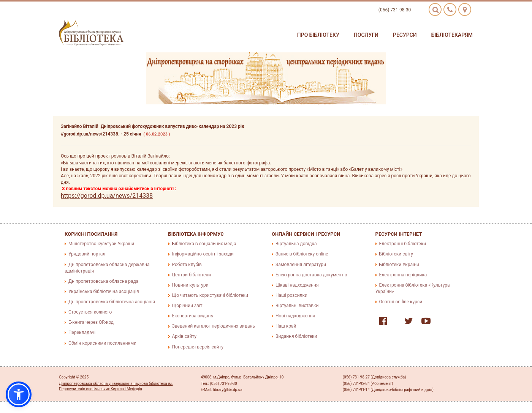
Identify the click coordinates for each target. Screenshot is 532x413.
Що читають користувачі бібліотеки (210, 295)
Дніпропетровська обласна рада (103, 281)
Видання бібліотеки (296, 336)
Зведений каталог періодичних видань (214, 326)
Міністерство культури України (101, 244)
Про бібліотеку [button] (318, 35)
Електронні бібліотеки (403, 244)
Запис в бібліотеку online (302, 254)
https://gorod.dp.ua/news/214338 (107, 196)
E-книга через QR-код (91, 322)
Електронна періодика (403, 275)
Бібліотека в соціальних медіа (204, 244)
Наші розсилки (291, 295)
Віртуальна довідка (296, 244)
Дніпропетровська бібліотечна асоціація (112, 302)
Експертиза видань (193, 316)
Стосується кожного (90, 312)
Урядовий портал (87, 254)
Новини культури (190, 285)
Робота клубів (187, 265)
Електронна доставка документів (311, 275)
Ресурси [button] (405, 35)
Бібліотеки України (399, 265)
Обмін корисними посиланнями (102, 343)
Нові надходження (295, 316)
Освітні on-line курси (401, 302)
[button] (19, 394)
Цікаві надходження (297, 285)
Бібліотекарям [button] (452, 35)
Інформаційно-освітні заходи (203, 254)
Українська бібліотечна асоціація (104, 292)
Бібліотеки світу (396, 254)
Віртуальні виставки (297, 306)
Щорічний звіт (187, 306)
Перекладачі (82, 333)
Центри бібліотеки (192, 275)
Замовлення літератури (301, 265)
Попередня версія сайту (198, 347)
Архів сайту (184, 336)
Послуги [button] (366, 35)
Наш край (286, 326)
